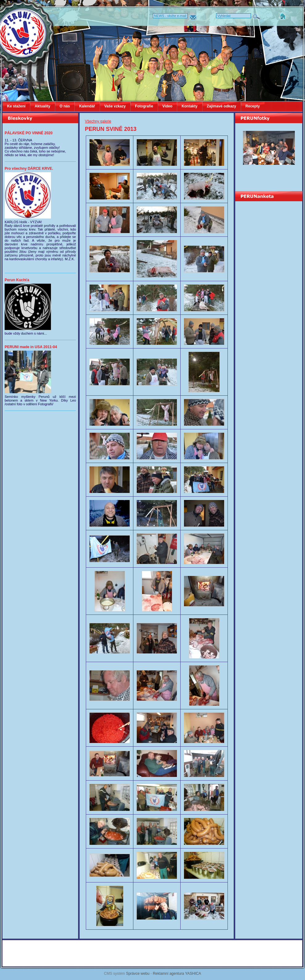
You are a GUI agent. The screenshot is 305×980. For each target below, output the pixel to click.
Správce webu (138, 974)
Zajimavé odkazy (221, 106)
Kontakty (189, 106)
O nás (65, 106)
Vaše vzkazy (115, 106)
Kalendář (87, 106)
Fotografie (144, 106)
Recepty (253, 106)
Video (167, 106)
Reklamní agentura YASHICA (177, 974)
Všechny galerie (98, 121)
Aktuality (42, 106)
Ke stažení (16, 106)
